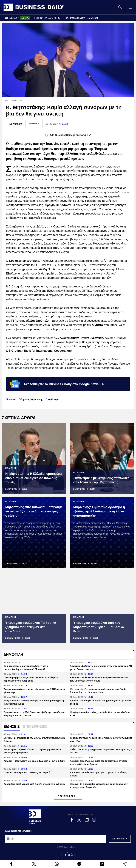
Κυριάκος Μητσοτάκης (32, 399)
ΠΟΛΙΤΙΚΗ (34, 124)
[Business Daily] (35, 817)
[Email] (56, 839)
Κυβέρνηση (53, 399)
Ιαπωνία (11, 399)
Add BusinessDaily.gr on (71, 135)
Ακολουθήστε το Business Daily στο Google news (57, 384)
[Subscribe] (118, 839)
